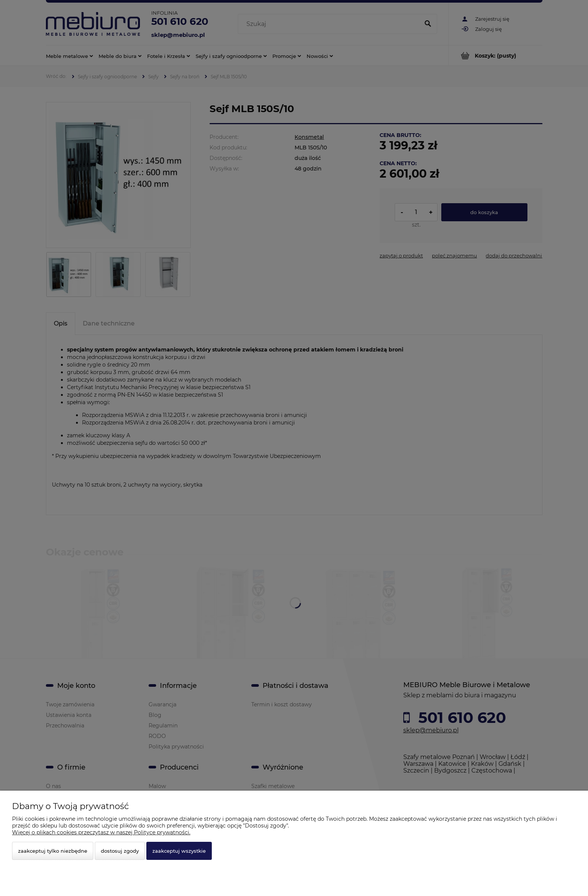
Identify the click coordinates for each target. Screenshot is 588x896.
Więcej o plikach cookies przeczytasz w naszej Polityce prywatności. (101, 832)
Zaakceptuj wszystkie (179, 851)
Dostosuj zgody (120, 851)
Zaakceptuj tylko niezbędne (53, 851)
